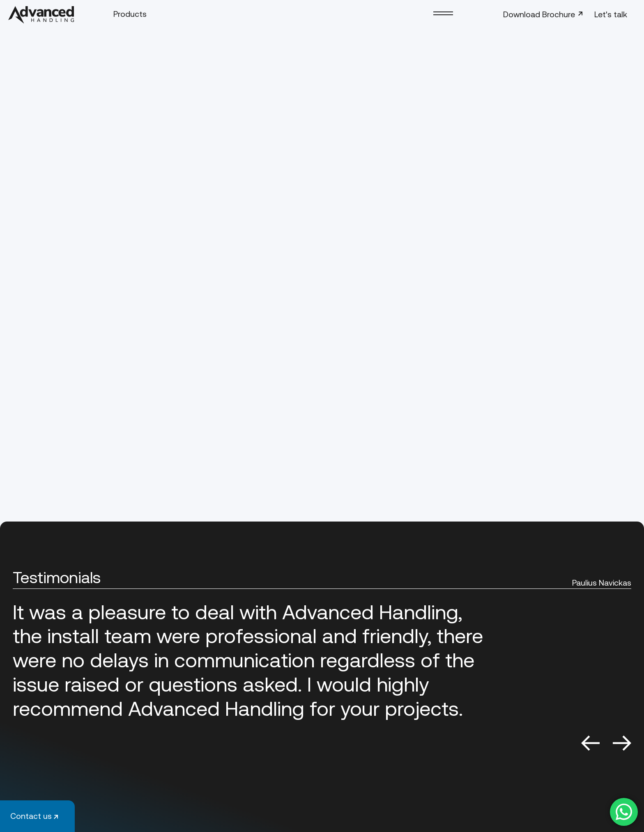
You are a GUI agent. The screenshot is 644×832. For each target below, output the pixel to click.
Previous (590, 743)
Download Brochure (544, 14)
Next (622, 743)
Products (130, 14)
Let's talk (611, 14)
